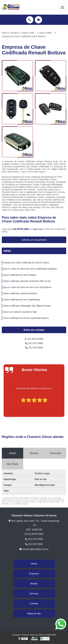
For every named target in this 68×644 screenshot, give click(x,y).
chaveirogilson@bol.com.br (34, 549)
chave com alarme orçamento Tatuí (20, 312)
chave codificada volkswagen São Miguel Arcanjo (27, 306)
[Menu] (62, 7)
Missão (34, 584)
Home (34, 564)
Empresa (34, 574)
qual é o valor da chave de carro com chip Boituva (27, 287)
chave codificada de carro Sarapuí (20, 275)
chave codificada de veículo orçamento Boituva (26, 318)
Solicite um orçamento (34, 240)
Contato (34, 603)
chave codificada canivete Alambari (20, 293)
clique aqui (38, 229)
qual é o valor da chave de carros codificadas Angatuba (30, 269)
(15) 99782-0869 (21, 229)
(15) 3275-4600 (34, 348)
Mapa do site (34, 613)
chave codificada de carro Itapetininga (21, 300)
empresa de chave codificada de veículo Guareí (26, 263)
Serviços (34, 594)
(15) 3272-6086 (34, 343)
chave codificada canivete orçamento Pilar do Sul (27, 281)
